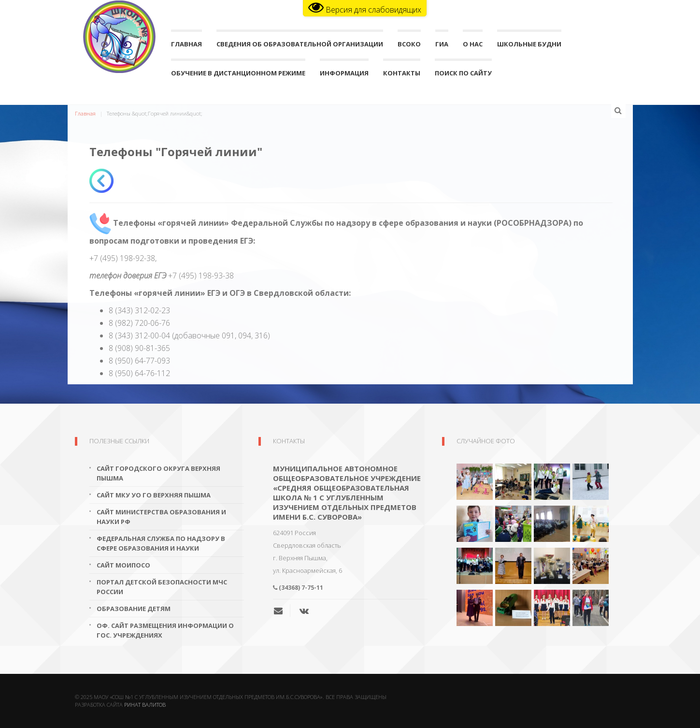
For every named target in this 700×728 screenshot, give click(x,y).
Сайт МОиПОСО (123, 565)
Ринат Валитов (145, 705)
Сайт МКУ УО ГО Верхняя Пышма (154, 495)
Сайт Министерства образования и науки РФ (161, 517)
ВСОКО (409, 46)
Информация (344, 75)
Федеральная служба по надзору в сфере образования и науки (161, 543)
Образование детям (134, 609)
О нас (473, 46)
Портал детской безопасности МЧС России (162, 587)
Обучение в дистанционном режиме (238, 75)
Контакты (402, 75)
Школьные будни (529, 46)
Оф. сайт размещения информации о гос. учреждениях (165, 630)
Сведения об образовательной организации (300, 46)
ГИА (442, 46)
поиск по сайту (463, 75)
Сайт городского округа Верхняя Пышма (158, 473)
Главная (186, 46)
